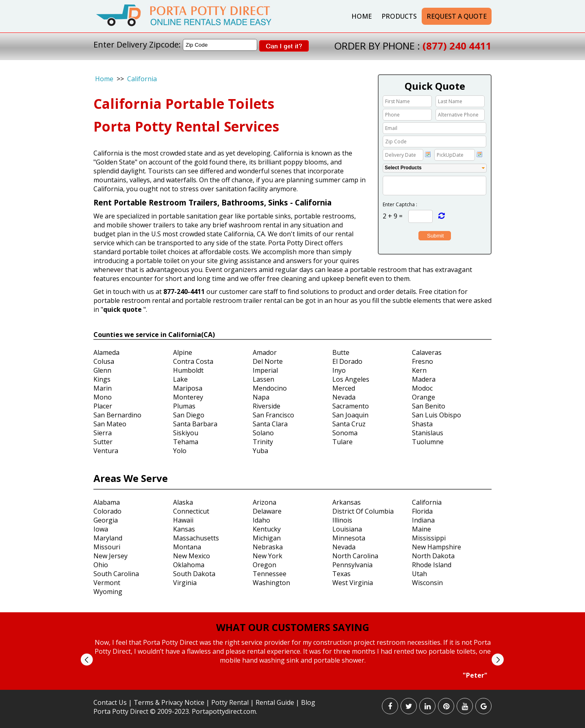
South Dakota (194, 574)
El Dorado (347, 361)
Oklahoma (189, 565)
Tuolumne (428, 442)
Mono (103, 397)
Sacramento (351, 406)
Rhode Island (432, 565)
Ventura (106, 451)
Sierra (103, 433)
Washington (271, 583)
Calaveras (427, 352)
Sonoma (345, 433)
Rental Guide (276, 702)
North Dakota (433, 556)
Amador (265, 352)
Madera (424, 379)
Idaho (261, 520)
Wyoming (108, 592)
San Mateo (110, 424)
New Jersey (110, 556)
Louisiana (347, 529)
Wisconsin (427, 583)
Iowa (101, 529)
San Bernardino (117, 415)
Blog (308, 702)
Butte (341, 352)
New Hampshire (437, 547)
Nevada (344, 397)
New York (268, 556)
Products (399, 16)
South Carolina (116, 574)
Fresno (422, 361)
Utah (419, 574)
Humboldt (188, 370)
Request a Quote (457, 16)
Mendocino (270, 388)
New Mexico (192, 556)
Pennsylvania (352, 565)
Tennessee (270, 574)
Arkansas (347, 502)
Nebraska (268, 547)
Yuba (260, 451)
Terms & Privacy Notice (169, 702)
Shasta (422, 424)
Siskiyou (186, 433)
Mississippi (429, 538)
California (142, 79)
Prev (87, 660)
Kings (102, 379)
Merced (344, 388)
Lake (180, 379)
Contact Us (110, 702)
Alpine (183, 352)
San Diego (189, 415)
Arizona (264, 502)
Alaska (183, 502)
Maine (421, 529)
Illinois (342, 520)
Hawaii (183, 520)
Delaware (267, 511)
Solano (263, 433)
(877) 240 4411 (457, 46)
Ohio (101, 565)
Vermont (107, 583)
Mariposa (188, 388)
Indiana (423, 520)
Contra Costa (193, 361)
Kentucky (267, 529)
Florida (422, 511)
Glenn (102, 370)
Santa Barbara (195, 424)
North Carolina (355, 556)
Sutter (103, 442)
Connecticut (191, 511)
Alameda (106, 352)
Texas (341, 574)
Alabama (107, 502)
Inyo (339, 370)
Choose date (428, 154)
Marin (103, 388)
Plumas (184, 406)
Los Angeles (351, 379)
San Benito (429, 406)
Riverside (266, 406)
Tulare (342, 442)
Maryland (108, 538)
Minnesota (349, 538)
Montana (187, 547)
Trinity (263, 442)
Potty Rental (230, 702)
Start (290, 687)
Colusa (104, 361)
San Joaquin (350, 415)
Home (362, 16)
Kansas (184, 529)
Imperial (265, 370)
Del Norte (268, 361)
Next (497, 660)
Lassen (263, 379)
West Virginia (353, 583)
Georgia (106, 520)
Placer (103, 406)
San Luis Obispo (437, 415)
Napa (261, 397)
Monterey (188, 397)
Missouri (107, 547)
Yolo (180, 451)
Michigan (267, 538)
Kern (419, 370)
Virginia (185, 583)
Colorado (107, 511)
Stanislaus (428, 433)
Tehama (186, 442)
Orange (424, 397)
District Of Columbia (363, 511)
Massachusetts (196, 538)
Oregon (264, 565)
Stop (296, 687)
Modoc (422, 388)
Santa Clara (270, 424)
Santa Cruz (349, 424)
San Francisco (273, 415)
